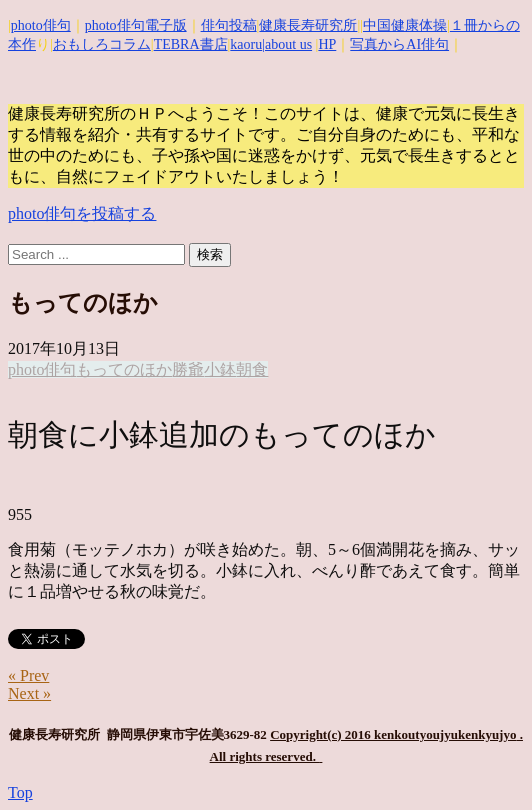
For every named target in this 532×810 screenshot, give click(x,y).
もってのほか (124, 369)
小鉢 (220, 369)
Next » (29, 693)
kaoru (246, 44)
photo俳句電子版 (136, 25)
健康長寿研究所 (308, 25)
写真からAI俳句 (399, 44)
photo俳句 (41, 25)
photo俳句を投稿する (82, 213)
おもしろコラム (102, 44)
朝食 (252, 369)
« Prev (28, 675)
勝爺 (188, 369)
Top (20, 792)
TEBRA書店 (191, 44)
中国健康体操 (405, 25)
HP (327, 44)
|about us (287, 44)
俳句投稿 (229, 25)
